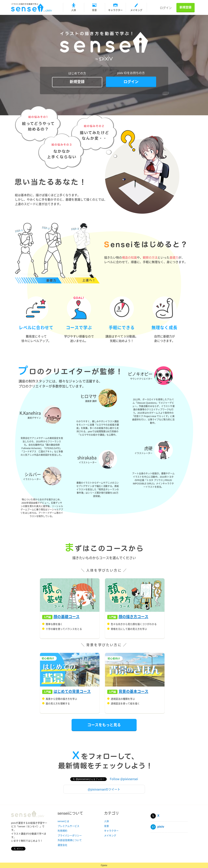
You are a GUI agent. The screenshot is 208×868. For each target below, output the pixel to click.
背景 (107, 826)
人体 (107, 821)
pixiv (157, 827)
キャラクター (111, 831)
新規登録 (186, 7)
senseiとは (63, 821)
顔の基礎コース (67, 617)
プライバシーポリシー (70, 836)
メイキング (110, 836)
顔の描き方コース (133, 617)
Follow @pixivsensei (124, 779)
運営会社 (62, 845)
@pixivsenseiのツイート (104, 789)
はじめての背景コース (72, 692)
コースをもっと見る (104, 725)
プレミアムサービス (68, 826)
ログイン (166, 8)
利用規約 (62, 831)
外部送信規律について (70, 840)
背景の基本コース (133, 692)
